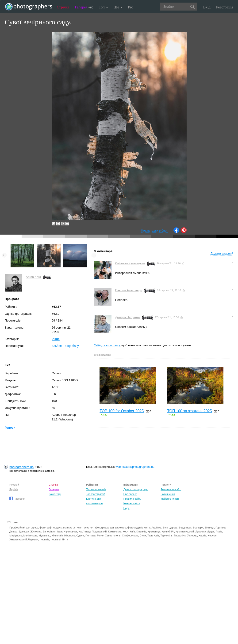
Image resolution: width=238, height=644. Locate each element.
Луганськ (201, 532)
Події (127, 508)
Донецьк (24, 532)
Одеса (80, 535)
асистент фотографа (96, 528)
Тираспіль (180, 535)
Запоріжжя (49, 532)
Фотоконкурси (94, 503)
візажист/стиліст (73, 528)
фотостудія (134, 528)
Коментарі (55, 494)
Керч (126, 532)
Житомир (36, 532)
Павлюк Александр (129, 290)
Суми (143, 535)
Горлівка (221, 528)
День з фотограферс (136, 489)
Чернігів (44, 539)
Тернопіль (167, 535)
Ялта (65, 539)
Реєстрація (225, 7)
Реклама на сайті (171, 489)
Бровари (198, 528)
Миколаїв (57, 535)
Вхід (207, 7)
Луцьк (211, 532)
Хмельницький (18, 539)
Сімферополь (130, 535)
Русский (14, 485)
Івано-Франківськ (67, 532)
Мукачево (44, 535)
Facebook (17, 499)
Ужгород (192, 535)
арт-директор (118, 528)
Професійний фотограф (24, 528)
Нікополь (70, 535)
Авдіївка (157, 528)
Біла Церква (170, 528)
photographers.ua (21, 467)
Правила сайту (132, 499)
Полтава (90, 535)
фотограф (45, 528)
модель (58, 528)
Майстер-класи (170, 499)
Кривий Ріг (168, 532)
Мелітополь (30, 535)
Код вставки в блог (155, 230)
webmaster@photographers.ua (135, 467)
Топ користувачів (96, 489)
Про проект (130, 494)
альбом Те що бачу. (65, 346)
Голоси (10, 428)
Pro (131, 7)
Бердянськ (185, 528)
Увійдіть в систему (107, 345)
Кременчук (154, 532)
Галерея (84, 7)
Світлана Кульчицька (130, 263)
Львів (219, 532)
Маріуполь (16, 535)
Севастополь (113, 535)
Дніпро (13, 532)
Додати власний (222, 253)
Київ (132, 532)
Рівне (100, 535)
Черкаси (33, 539)
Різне (56, 339)
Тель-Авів (153, 535)
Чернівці (56, 539)
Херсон (212, 535)
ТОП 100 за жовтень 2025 (189, 411)
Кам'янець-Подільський (93, 532)
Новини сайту (132, 503)
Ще (118, 7)
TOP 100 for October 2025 (122, 411)
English (14, 489)
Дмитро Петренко (127, 317)
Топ (103, 7)
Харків (202, 535)
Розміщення (168, 494)
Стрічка (63, 7)
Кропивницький (185, 532)
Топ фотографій (96, 494)
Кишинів (141, 532)
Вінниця (209, 528)
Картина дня (94, 499)
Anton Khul (33, 277)
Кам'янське (115, 532)
